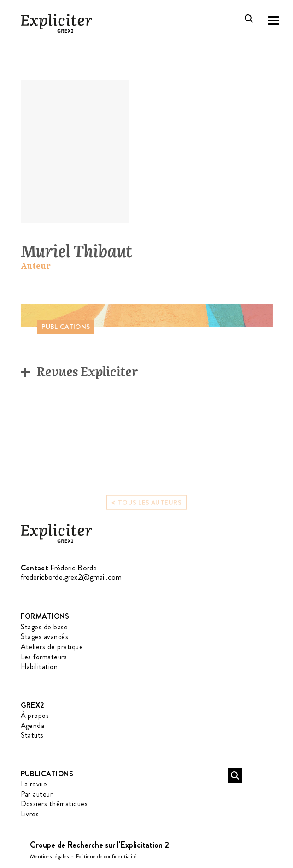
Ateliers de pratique (52, 647)
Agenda (33, 725)
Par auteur (37, 794)
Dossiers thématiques (54, 804)
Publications (47, 774)
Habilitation (39, 666)
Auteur (36, 266)
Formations (45, 616)
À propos (35, 715)
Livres (30, 814)
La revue (34, 784)
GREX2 (33, 705)
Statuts (32, 735)
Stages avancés (45, 636)
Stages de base (44, 627)
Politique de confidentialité (106, 856)
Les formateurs (44, 657)
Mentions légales (50, 856)
